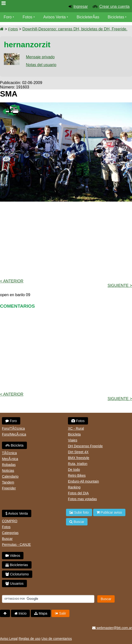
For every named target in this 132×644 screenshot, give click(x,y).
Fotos (28, 17)
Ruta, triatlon (78, 464)
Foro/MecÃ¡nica (14, 434)
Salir (60, 613)
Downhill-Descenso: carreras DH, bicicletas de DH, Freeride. (75, 29)
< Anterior (12, 281)
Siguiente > (120, 286)
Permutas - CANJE (16, 545)
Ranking (74, 487)
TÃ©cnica (9, 453)
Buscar (7, 539)
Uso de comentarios (57, 639)
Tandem (8, 482)
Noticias (8, 471)
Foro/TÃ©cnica (13, 428)
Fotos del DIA (78, 493)
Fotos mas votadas (82, 499)
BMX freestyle (79, 458)
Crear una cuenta (114, 6)
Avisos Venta (55, 17)
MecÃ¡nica (10, 459)
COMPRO (10, 521)
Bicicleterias (17, 565)
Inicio (21, 613)
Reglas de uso (30, 639)
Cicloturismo (17, 574)
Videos (10, 27)
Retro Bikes (77, 475)
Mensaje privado (40, 57)
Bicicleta (14, 445)
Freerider (9, 488)
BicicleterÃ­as (88, 17)
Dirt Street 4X (78, 452)
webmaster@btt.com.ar (112, 628)
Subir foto (79, 512)
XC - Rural (76, 428)
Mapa (41, 613)
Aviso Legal (9, 639)
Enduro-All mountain (83, 481)
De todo (74, 470)
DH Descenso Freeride (85, 446)
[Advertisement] (66, 240)
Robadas (9, 465)
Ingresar (81, 6)
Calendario (10, 476)
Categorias (10, 533)
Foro (8, 17)
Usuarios (14, 583)
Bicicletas (117, 17)
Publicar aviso (109, 512)
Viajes (73, 440)
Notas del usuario (41, 65)
